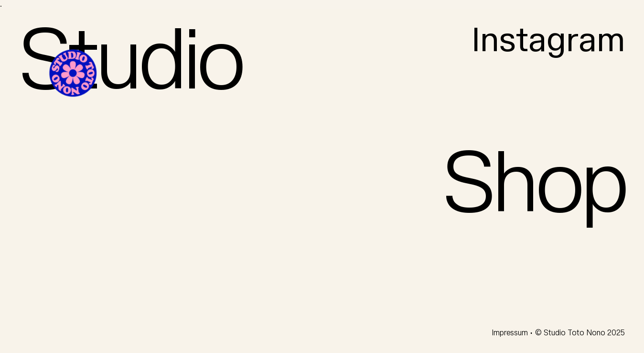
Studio (130, 62)
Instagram (548, 41)
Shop (534, 185)
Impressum (511, 333)
